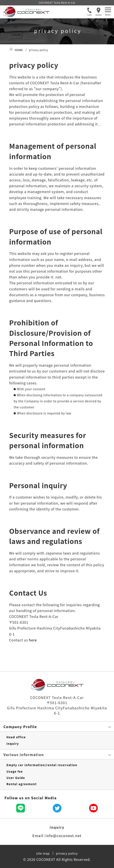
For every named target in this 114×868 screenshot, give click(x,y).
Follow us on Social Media (31, 798)
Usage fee (15, 772)
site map (43, 853)
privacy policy (67, 853)
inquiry (13, 744)
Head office (16, 737)
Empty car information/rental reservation (42, 765)
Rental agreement (22, 784)
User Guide (16, 778)
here (33, 640)
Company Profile (20, 727)
